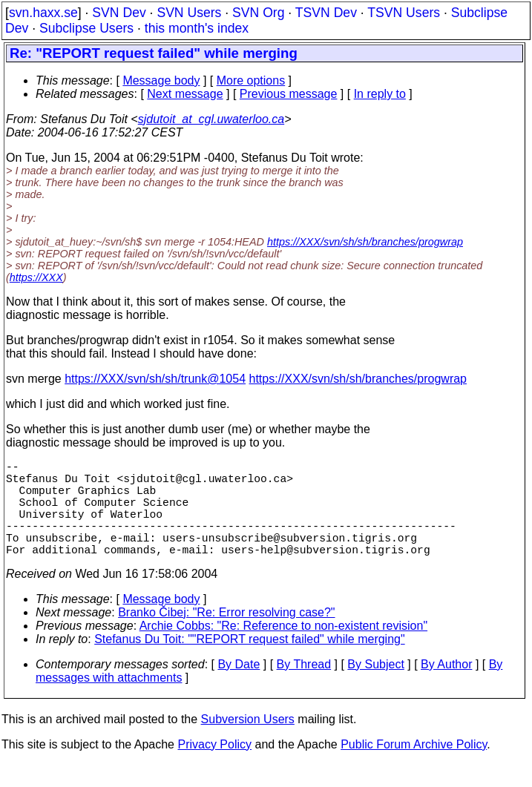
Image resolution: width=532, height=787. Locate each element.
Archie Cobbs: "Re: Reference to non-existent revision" (283, 649)
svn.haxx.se (43, 13)
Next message (185, 94)
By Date (239, 688)
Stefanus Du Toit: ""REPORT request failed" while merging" (249, 663)
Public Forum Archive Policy (414, 768)
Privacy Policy (214, 768)
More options (251, 80)
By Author (446, 688)
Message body (161, 80)
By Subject (375, 688)
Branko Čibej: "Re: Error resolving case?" (226, 636)
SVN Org (258, 13)
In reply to (380, 94)
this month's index (197, 28)
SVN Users (189, 13)
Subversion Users (248, 743)
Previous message (289, 94)
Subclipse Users (86, 28)
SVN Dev (119, 13)
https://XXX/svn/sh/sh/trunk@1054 (155, 379)
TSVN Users (404, 13)
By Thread (304, 688)
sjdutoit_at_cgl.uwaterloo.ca (211, 119)
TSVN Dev (326, 13)
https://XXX (36, 277)
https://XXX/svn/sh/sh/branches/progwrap (365, 242)
